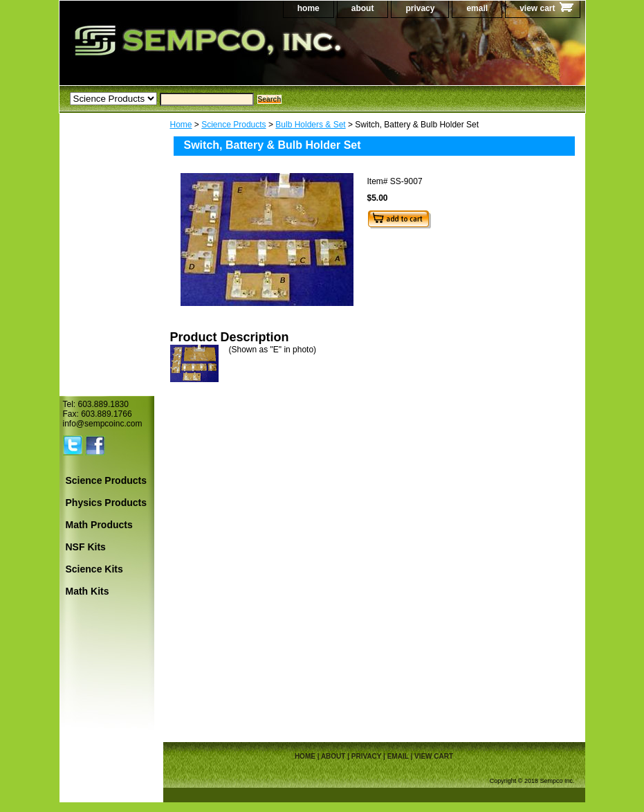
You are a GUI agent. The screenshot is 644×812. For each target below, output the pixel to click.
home (309, 8)
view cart (537, 8)
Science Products (233, 125)
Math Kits (88, 591)
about (363, 8)
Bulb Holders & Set (310, 125)
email (477, 8)
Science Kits (94, 569)
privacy (420, 8)
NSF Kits (86, 547)
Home (181, 125)
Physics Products (107, 503)
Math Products (99, 525)
